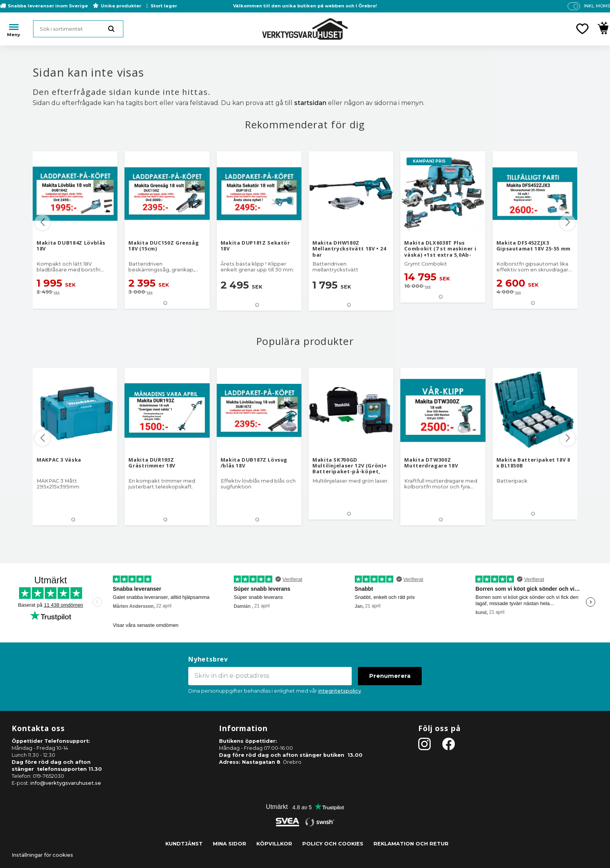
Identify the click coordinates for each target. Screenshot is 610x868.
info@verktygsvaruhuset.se (66, 783)
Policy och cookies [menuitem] (333, 844)
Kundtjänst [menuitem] (184, 844)
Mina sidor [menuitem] (230, 844)
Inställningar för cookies (42, 855)
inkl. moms (597, 6)
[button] (582, 29)
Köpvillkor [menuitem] (274, 844)
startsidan (310, 103)
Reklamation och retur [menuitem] (411, 844)
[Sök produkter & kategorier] (78, 29)
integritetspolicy (340, 691)
